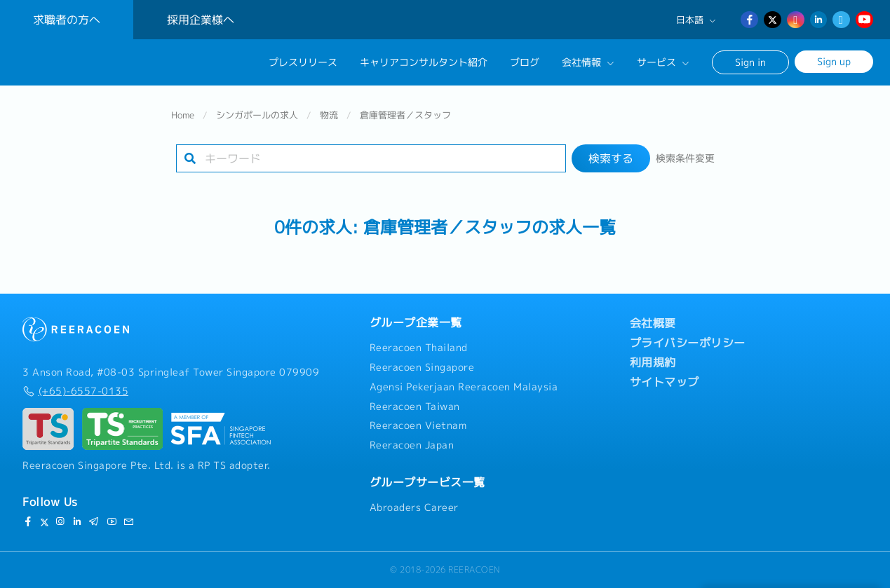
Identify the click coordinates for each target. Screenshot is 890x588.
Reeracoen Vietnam (418, 425)
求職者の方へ (67, 20)
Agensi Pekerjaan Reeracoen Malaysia (464, 387)
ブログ (525, 62)
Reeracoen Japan (412, 445)
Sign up (834, 61)
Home (183, 115)
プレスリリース (303, 62)
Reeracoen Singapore (422, 367)
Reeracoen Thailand (419, 348)
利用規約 (653, 362)
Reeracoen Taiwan (415, 406)
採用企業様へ (201, 20)
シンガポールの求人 (257, 115)
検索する (611, 158)
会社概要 (653, 323)
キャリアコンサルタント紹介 (424, 62)
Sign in (750, 62)
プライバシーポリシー (688, 343)
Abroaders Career (414, 507)
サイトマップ (665, 382)
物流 (329, 115)
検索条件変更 (685, 158)
